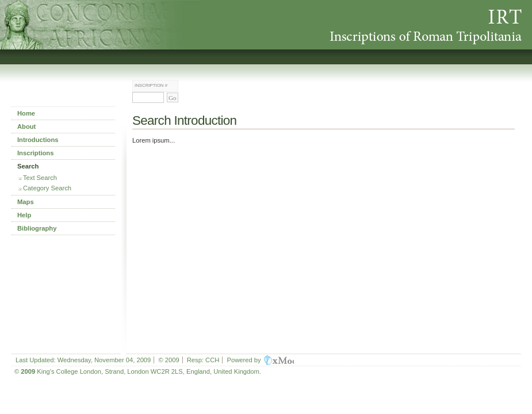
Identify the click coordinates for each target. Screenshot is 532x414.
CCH (212, 360)
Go (173, 98)
